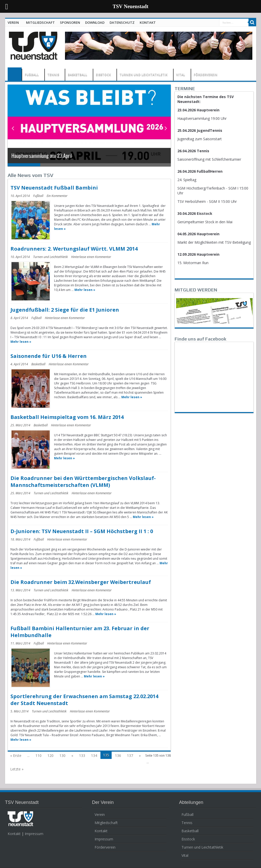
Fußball (38, 196)
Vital (185, 855)
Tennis (187, 823)
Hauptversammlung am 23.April (42, 156)
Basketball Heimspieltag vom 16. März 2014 (67, 417)
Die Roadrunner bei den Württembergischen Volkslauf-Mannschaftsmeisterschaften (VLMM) (83, 482)
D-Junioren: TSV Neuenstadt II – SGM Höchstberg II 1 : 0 (82, 531)
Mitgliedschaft (106, 823)
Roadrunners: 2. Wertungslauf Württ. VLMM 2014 (74, 249)
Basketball (38, 364)
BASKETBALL (77, 75)
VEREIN (13, 22)
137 (130, 755)
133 (82, 755)
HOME (15, 74)
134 (94, 755)
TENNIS (53, 75)
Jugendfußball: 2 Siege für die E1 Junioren (65, 310)
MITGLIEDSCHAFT (40, 22)
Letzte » (17, 769)
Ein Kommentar (57, 196)
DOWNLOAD (95, 22)
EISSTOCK (103, 75)
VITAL (181, 75)
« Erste (16, 755)
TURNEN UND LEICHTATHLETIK (143, 75)
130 (62, 755)
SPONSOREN (70, 22)
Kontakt (14, 834)
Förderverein (105, 847)
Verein (100, 814)
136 (118, 755)
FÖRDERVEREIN (206, 75)
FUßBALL (32, 75)
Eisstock (188, 839)
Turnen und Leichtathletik (50, 257)
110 (38, 755)
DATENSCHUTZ (122, 22)
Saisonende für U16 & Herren (49, 356)
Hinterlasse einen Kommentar (91, 257)
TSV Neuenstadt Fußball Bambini (54, 188)
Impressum (34, 834)
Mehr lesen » (85, 290)
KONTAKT (148, 22)
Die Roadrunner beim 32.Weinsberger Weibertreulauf (81, 582)
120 (50, 755)
